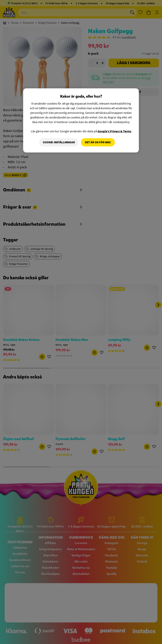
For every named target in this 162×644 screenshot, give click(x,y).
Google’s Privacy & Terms (114, 131)
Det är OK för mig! (98, 142)
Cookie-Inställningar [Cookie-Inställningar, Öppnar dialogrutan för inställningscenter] (59, 142)
